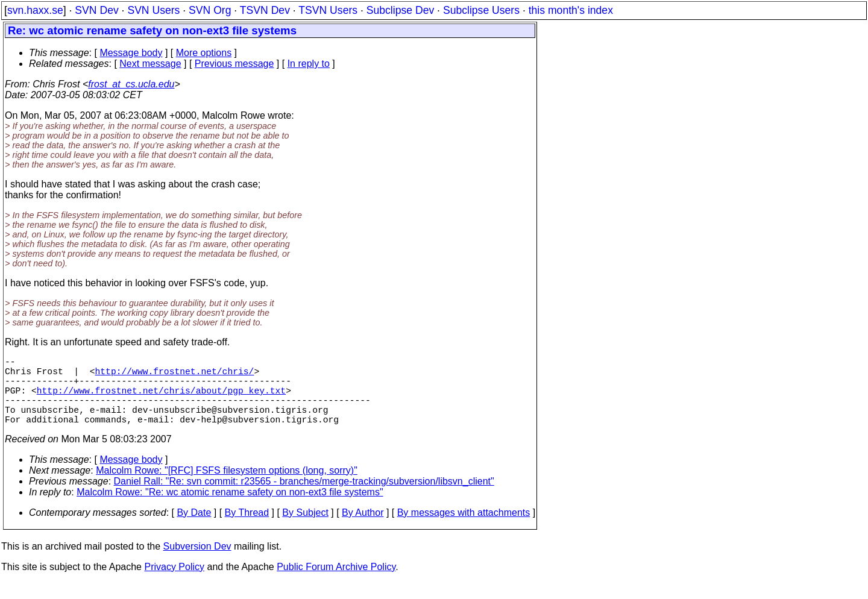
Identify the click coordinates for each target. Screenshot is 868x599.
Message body (131, 53)
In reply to (309, 64)
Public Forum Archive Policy (336, 584)
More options (204, 53)
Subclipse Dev (400, 10)
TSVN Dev (265, 10)
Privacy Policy (174, 584)
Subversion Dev (197, 563)
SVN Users (153, 10)
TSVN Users (328, 10)
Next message (150, 64)
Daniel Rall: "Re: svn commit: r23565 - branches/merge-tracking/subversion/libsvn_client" (304, 498)
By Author (363, 529)
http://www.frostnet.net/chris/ (175, 375)
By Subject (305, 529)
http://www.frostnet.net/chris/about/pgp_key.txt (161, 400)
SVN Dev (96, 10)
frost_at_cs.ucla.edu (131, 84)
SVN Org (210, 10)
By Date (194, 529)
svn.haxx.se (35, 10)
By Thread (247, 529)
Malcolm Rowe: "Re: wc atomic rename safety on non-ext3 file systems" (230, 509)
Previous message (234, 64)
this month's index (571, 10)
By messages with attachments (464, 529)
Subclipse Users (481, 10)
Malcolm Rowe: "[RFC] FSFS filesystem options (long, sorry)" (227, 487)
